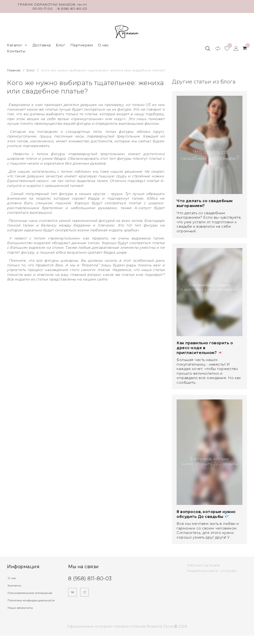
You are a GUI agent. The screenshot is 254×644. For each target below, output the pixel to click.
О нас (104, 45)
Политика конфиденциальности (28, 606)
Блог (60, 45)
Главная (14, 70)
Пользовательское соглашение (26, 595)
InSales (214, 565)
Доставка (42, 45)
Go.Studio (229, 571)
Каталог (17, 45)
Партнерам (82, 45)
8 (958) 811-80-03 (72, 9)
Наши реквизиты (24, 616)
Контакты (16, 51)
